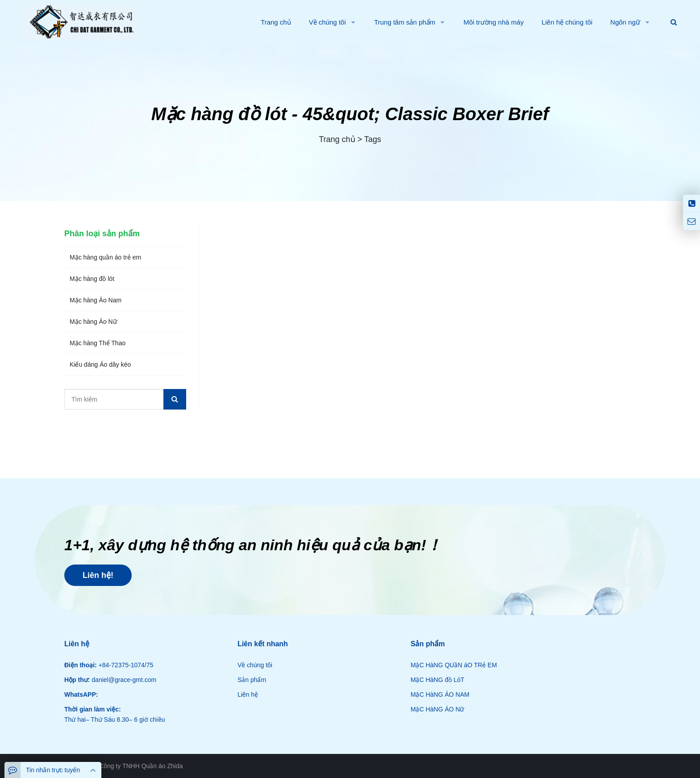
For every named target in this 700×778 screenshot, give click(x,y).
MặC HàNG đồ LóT (437, 680)
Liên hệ (248, 694)
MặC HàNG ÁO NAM (440, 694)
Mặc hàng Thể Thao (98, 343)
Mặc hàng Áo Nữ (93, 322)
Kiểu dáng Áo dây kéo (100, 364)
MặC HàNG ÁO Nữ (437, 709)
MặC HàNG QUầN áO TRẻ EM (454, 665)
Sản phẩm (252, 680)
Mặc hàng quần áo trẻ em (105, 257)
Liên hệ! (98, 575)
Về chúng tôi (255, 665)
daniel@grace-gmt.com (123, 680)
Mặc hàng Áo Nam (96, 300)
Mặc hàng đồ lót (92, 279)
